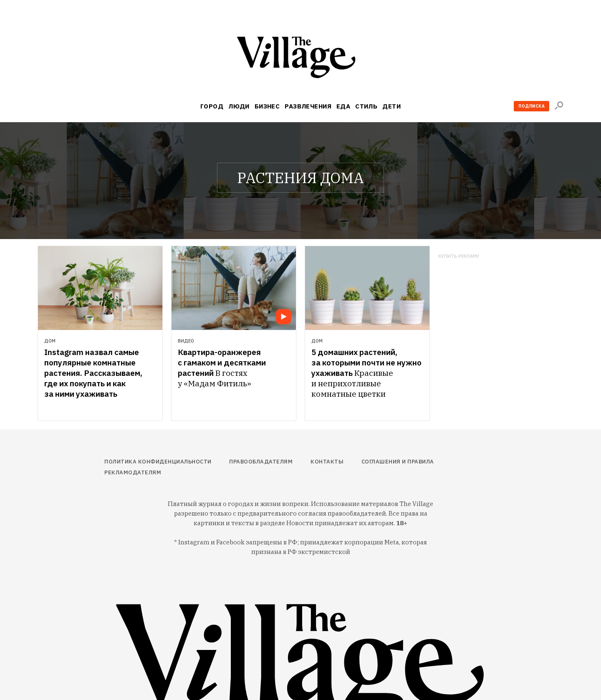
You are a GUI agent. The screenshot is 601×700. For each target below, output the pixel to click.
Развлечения (308, 106)
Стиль (366, 106)
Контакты (327, 462)
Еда (343, 106)
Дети (391, 106)
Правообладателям (261, 462)
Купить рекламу (459, 256)
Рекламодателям (133, 472)
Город (212, 106)
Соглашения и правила (398, 462)
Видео (186, 341)
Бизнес (267, 106)
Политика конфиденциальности (158, 462)
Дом (50, 341)
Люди (239, 106)
